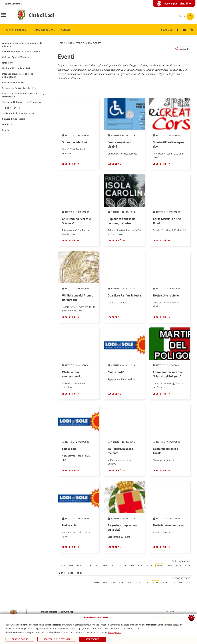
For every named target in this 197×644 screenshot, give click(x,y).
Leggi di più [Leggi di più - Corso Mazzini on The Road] (160, 241)
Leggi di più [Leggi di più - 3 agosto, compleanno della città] (114, 547)
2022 (97, 566)
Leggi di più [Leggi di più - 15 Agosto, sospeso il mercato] (114, 470)
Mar (113, 583)
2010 (71, 573)
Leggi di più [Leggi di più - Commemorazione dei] (160, 394)
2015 (88, 43)
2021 (106, 566)
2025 (71, 566)
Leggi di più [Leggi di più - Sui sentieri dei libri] (69, 164)
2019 (123, 566)
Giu (138, 583)
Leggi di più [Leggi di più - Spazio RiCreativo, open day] (160, 164)
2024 (79, 566)
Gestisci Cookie (20, 639)
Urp (70, 43)
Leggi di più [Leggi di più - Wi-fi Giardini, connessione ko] (69, 394)
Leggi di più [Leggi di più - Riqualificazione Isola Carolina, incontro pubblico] (114, 241)
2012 (187, 566)
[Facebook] (178, 30)
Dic (189, 583)
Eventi (78, 43)
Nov (181, 583)
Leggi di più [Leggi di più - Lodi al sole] (69, 470)
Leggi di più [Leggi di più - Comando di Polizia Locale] (160, 470)
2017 (141, 566)
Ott (173, 583)
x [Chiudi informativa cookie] (191, 617)
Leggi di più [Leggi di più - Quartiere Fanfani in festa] (114, 317)
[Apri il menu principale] (7, 17)
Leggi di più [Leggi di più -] (114, 394)
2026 (62, 566)
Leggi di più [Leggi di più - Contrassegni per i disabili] (114, 164)
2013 (179, 566)
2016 (149, 566)
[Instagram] (191, 30)
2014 (170, 566)
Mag (130, 583)
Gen (97, 583)
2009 (79, 573)
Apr (122, 583)
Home (61, 43)
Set (165, 583)
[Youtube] (184, 30)
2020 (114, 566)
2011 (62, 573)
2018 (132, 566)
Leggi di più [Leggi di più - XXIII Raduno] (69, 241)
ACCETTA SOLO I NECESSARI (57, 639)
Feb (105, 583)
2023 (88, 566)
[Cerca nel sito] (186, 16)
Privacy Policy (114, 632)
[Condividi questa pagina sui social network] (182, 49)
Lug (146, 583)
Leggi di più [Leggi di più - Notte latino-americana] (160, 547)
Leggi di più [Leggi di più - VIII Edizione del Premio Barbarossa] (69, 317)
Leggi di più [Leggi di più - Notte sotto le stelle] (160, 317)
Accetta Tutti (92, 639)
